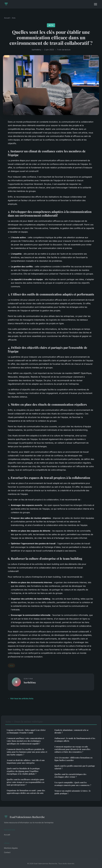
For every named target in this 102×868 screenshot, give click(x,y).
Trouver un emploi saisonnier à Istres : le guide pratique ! (73, 792)
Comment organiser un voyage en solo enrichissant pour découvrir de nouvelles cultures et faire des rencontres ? (72, 749)
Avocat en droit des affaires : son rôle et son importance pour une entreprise (26, 762)
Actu (14, 18)
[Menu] (96, 4)
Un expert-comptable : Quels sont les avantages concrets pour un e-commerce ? (73, 784)
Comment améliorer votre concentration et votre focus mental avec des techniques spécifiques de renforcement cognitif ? (25, 741)
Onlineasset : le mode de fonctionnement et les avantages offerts (75, 740)
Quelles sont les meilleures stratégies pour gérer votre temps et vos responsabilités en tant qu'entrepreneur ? (25, 782)
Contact (7, 852)
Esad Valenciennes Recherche (24, 817)
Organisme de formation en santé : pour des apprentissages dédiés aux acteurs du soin (26, 792)
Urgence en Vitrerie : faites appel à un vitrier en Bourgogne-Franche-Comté (26, 731)
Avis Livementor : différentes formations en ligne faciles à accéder (73, 759)
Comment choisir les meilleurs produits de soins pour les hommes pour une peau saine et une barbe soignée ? (27, 752)
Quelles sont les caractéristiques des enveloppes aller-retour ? (70, 775)
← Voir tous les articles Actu (21, 699)
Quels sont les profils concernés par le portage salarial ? (75, 767)
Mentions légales (11, 848)
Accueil (7, 18)
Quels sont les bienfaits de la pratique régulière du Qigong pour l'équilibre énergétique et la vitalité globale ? (23, 771)
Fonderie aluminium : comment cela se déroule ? (72, 731)
